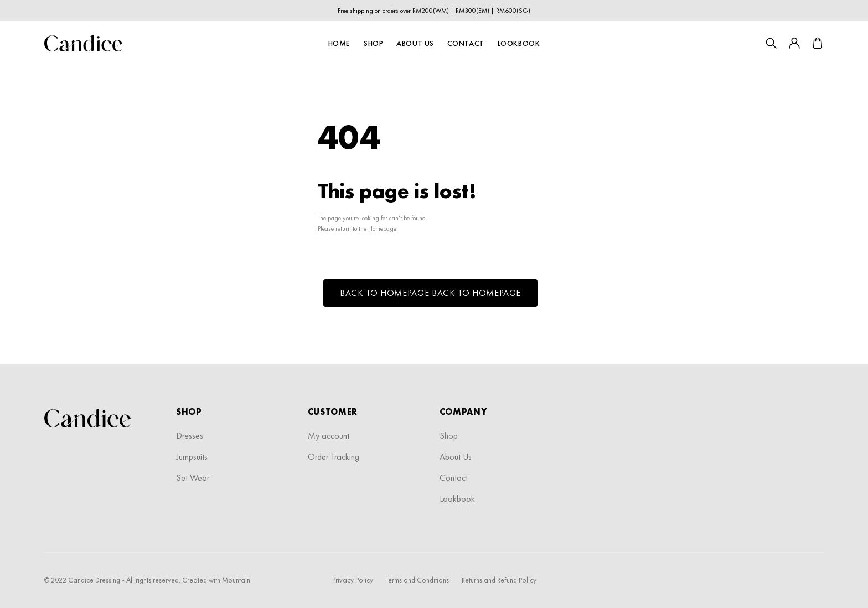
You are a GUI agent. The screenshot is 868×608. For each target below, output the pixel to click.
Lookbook (519, 43)
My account (329, 436)
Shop (373, 43)
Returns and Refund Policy (499, 580)
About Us (415, 43)
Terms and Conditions (417, 580)
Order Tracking (334, 457)
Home (339, 43)
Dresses (190, 436)
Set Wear (193, 478)
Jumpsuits (192, 457)
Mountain (236, 580)
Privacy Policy (353, 580)
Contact (466, 43)
